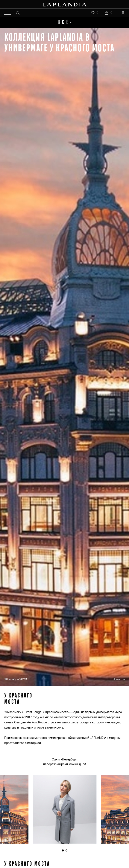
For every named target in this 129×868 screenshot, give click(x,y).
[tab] (63, 850)
